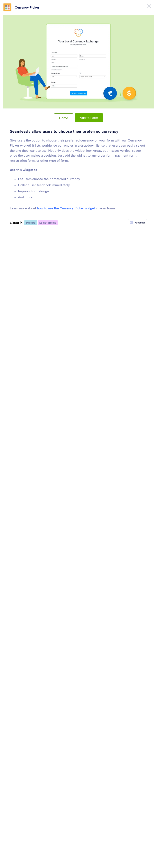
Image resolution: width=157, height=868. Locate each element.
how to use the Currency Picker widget (66, 208)
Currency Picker (27, 7)
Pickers (31, 223)
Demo (64, 118)
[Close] (149, 6)
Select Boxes (48, 223)
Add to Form (89, 118)
